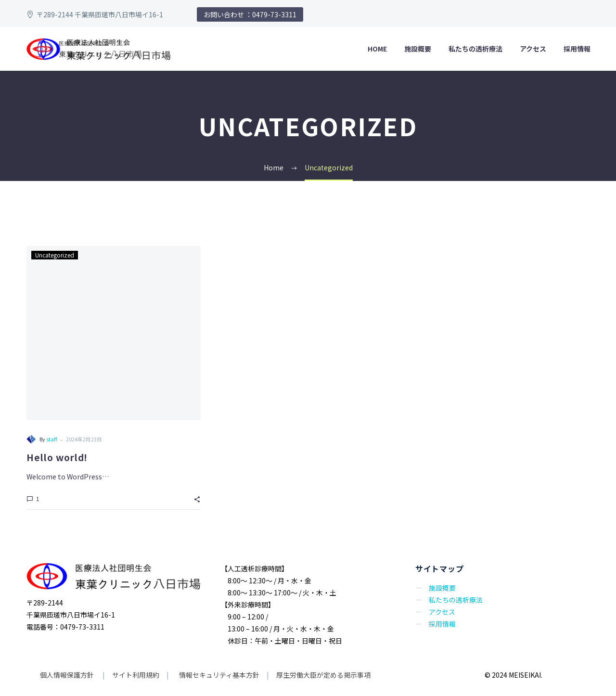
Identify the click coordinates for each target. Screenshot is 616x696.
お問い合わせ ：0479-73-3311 (250, 14)
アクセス (533, 49)
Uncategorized (53, 254)
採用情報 (577, 49)
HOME (377, 49)
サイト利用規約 (135, 675)
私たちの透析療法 (475, 49)
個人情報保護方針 (68, 675)
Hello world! (57, 457)
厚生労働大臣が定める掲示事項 (323, 675)
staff (51, 439)
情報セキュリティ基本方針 (218, 675)
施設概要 (418, 49)
